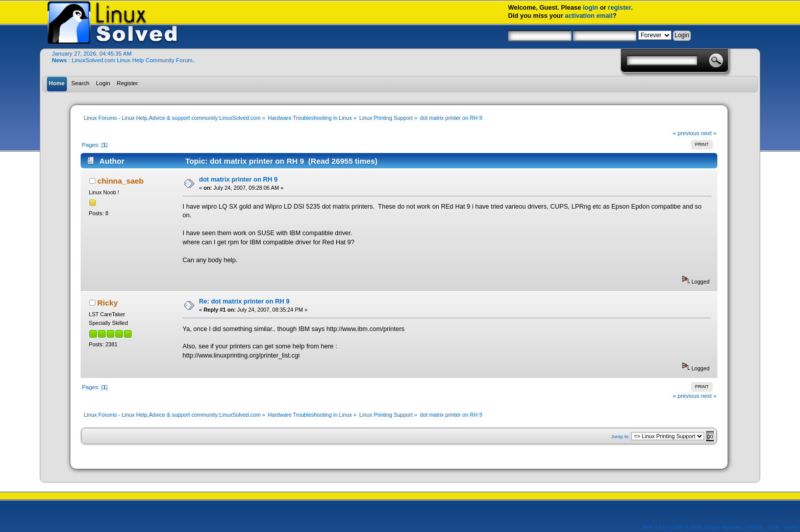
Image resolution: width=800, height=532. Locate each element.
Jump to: (621, 436)
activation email (589, 16)
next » (709, 133)
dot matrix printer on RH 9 (238, 180)
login (590, 8)
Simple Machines (723, 527)
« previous (686, 133)
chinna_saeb (121, 181)
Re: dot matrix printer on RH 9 (244, 301)
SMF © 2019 (687, 527)
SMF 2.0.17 (656, 527)
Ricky (108, 303)
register (620, 8)
